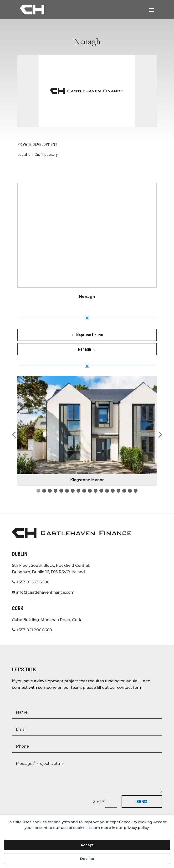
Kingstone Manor (87, 480)
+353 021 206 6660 (32, 630)
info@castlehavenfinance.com (43, 592)
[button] (14, 435)
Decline (87, 859)
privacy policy (136, 828)
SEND (142, 802)
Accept (87, 845)
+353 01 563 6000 (31, 582)
